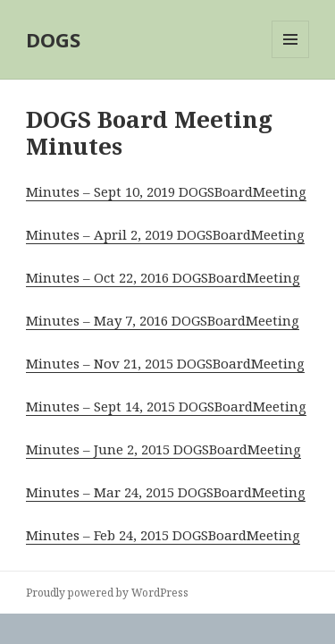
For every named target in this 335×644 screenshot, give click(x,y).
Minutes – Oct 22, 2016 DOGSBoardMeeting (163, 277)
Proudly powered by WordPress (107, 593)
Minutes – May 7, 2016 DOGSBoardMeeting (163, 320)
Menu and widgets (291, 58)
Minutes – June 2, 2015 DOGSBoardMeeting (163, 449)
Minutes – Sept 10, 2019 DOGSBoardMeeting (166, 191)
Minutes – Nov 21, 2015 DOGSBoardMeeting (165, 363)
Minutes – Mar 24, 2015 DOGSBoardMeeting (166, 492)
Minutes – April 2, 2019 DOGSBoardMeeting (165, 234)
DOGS (53, 39)
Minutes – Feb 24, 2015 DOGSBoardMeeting (163, 535)
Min (39, 406)
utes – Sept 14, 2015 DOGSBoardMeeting (179, 406)
